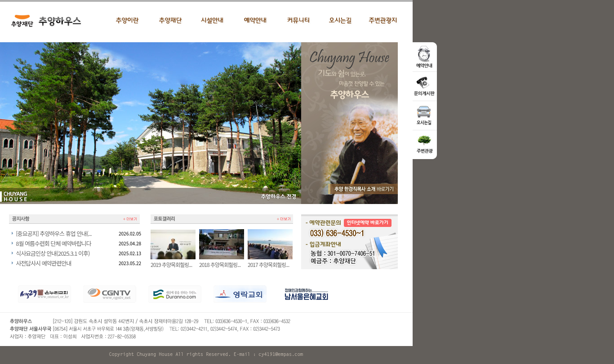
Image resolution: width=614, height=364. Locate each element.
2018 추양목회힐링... (222, 261)
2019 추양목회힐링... (173, 261)
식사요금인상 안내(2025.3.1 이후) (53, 253)
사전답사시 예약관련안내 (43, 263)
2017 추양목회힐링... (270, 261)
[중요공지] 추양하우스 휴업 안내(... (53, 233)
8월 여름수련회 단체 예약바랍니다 (53, 243)
